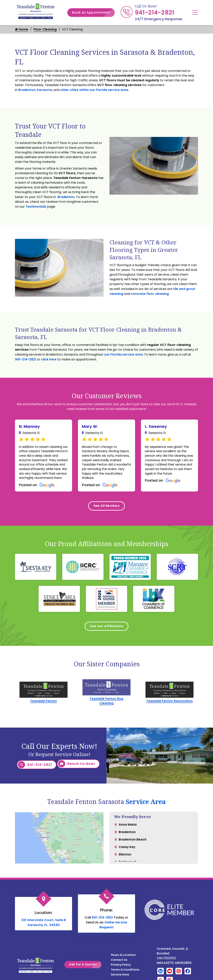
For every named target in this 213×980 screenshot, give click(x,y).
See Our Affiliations (107, 636)
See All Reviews (106, 514)
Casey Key (127, 857)
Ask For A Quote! (85, 973)
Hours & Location (123, 964)
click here (49, 360)
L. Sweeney (156, 427)
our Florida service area (123, 355)
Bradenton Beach (133, 849)
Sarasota (44, 90)
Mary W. (90, 427)
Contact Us (119, 969)
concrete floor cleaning (150, 294)
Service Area (146, 810)
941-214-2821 (155, 13)
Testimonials (36, 207)
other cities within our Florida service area (94, 90)
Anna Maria (128, 834)
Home (22, 30)
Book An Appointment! (93, 13)
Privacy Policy (121, 974)
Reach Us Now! (77, 774)
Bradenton (27, 90)
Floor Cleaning (45, 30)
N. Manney (29, 427)
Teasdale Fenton (44, 711)
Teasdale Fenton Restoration (169, 711)
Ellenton (125, 865)
